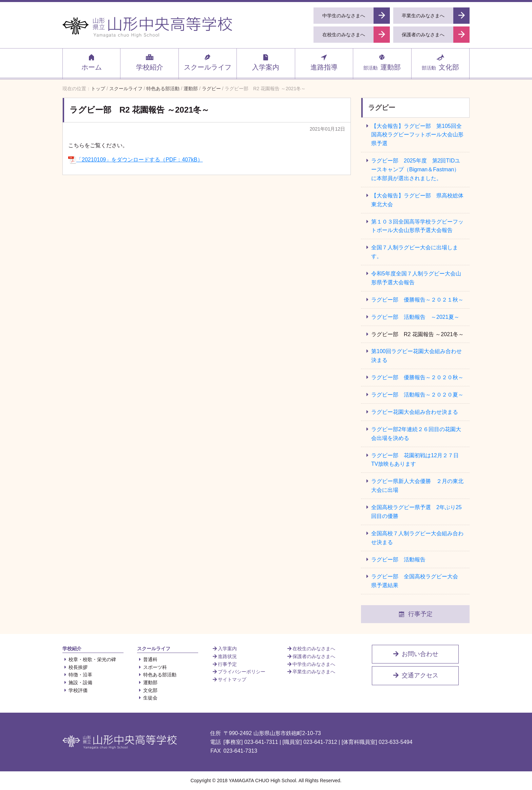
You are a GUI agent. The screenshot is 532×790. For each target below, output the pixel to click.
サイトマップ (229, 679)
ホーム (92, 62)
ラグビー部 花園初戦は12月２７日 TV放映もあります (418, 460)
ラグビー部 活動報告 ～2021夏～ (415, 317)
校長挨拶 (75, 667)
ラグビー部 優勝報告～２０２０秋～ (417, 377)
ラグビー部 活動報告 (398, 560)
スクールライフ (208, 62)
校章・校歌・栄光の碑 (89, 659)
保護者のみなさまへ (311, 656)
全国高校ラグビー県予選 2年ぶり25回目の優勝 (416, 512)
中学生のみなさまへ (311, 664)
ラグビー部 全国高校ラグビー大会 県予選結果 (415, 581)
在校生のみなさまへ (311, 649)
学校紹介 (150, 62)
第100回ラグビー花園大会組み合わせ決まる (416, 356)
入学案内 (266, 62)
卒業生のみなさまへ (311, 672)
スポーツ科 (152, 667)
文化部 (440, 62)
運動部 (382, 62)
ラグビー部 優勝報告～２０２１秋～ (417, 300)
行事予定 (415, 614)
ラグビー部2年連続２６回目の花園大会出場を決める (416, 434)
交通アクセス (415, 675)
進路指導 (324, 62)
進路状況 (224, 656)
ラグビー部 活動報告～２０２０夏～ (417, 395)
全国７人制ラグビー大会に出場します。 (415, 252)
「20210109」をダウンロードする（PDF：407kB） (136, 160)
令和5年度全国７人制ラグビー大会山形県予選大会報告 (416, 278)
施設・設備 (77, 682)
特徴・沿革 (77, 675)
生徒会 (147, 698)
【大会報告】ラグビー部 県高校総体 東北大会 (420, 200)
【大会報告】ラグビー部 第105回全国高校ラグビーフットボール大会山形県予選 (417, 135)
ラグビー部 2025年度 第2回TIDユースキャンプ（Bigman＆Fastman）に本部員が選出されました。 (416, 169)
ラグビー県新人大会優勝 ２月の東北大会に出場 (417, 486)
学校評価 (75, 690)
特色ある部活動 (157, 675)
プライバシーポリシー (239, 672)
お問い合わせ (415, 654)
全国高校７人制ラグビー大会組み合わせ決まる (417, 538)
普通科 (147, 659)
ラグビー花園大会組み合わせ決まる (417, 412)
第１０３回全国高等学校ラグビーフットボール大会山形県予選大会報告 (417, 226)
